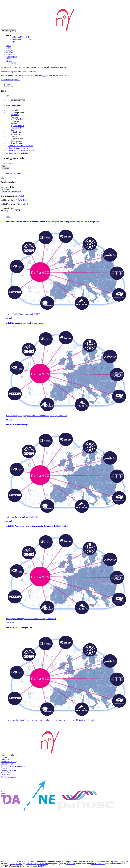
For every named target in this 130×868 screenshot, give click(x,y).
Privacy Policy (13, 71)
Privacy (4, 768)
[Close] (2, 177)
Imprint (4, 757)
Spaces (8, 59)
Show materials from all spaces (19, 146)
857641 (12, 864)
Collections (10, 54)
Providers (14, 63)
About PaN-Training (9, 762)
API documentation (9, 777)
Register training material (11, 192)
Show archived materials (17, 153)
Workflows (10, 52)
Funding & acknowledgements (13, 766)
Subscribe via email (13, 173)
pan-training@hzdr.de (9, 755)
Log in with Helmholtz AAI (21, 39)
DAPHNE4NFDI (98, 864)
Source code (6, 775)
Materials (9, 50)
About (8, 46)
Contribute (5, 759)
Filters (4, 166)
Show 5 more (16, 130)
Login (13, 41)
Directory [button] (10, 61)
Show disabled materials (17, 148)
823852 (19, 864)
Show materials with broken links (20, 150)
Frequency (5, 187)
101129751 (71, 864)
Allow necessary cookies (11, 80)
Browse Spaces (7, 764)
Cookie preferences (8, 770)
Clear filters (16, 106)
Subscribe (6, 169)
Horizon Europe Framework (37, 864)
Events (8, 48)
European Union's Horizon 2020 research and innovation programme (91, 861)
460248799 (42, 866)
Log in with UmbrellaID (20, 37)
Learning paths (12, 57)
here (44, 76)
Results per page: (8, 211)
